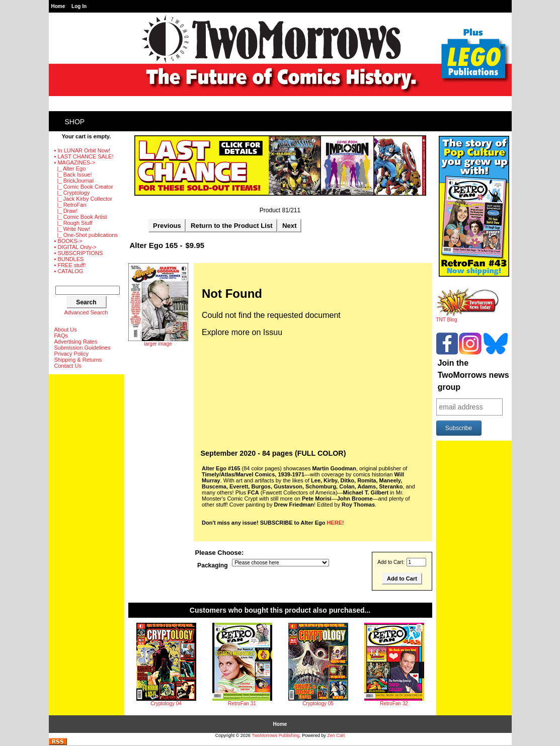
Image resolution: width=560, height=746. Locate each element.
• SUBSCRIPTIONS (79, 253)
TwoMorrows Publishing (275, 735)
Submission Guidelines (83, 348)
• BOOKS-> (68, 241)
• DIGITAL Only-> (75, 247)
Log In (79, 6)
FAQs (61, 336)
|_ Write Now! (72, 229)
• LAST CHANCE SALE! (84, 156)
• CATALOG (69, 271)
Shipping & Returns (78, 360)
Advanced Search (86, 312)
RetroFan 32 (394, 703)
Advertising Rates (76, 342)
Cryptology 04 (166, 703)
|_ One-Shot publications (86, 235)
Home (58, 6)
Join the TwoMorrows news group (473, 375)
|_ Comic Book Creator (84, 187)
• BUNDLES (69, 259)
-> (75, 162)
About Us (66, 329)
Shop (75, 122)
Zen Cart (336, 735)
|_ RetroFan (70, 205)
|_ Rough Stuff (73, 223)
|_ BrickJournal (74, 181)
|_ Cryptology (72, 193)
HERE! (336, 523)
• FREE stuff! (70, 265)
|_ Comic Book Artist (81, 217)
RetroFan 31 (242, 703)
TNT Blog (468, 317)
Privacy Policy (71, 354)
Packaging (213, 565)
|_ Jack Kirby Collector (83, 199)
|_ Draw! (66, 211)
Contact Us (68, 366)
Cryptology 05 (318, 703)
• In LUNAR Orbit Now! (82, 150)
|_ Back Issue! (73, 175)
